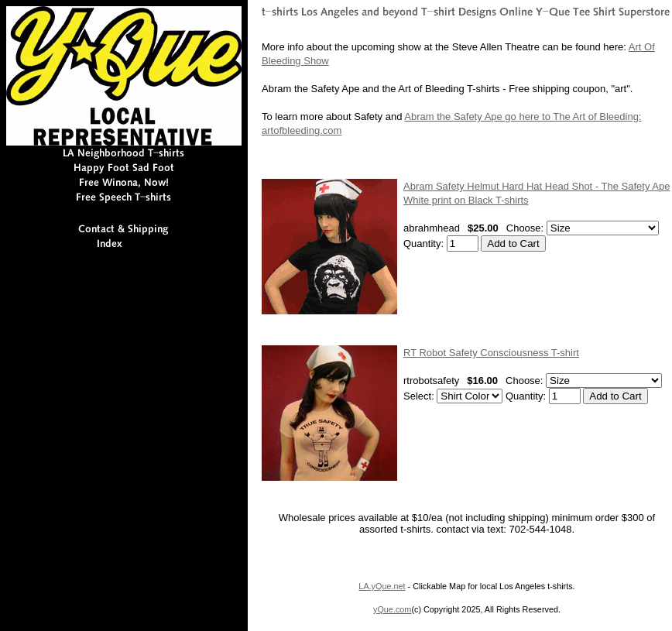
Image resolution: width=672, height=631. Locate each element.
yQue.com (392, 609)
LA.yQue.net (382, 586)
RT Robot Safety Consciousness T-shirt (491, 353)
